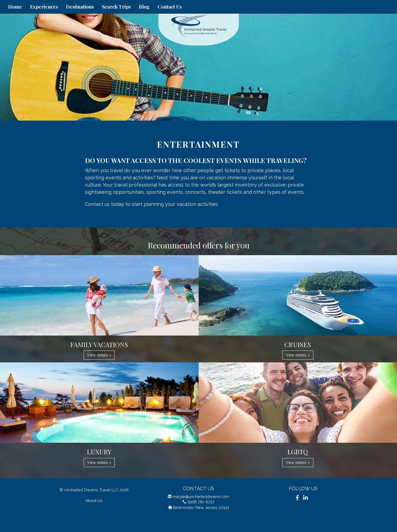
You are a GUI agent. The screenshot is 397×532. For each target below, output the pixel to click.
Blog (144, 7)
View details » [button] (99, 355)
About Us (94, 501)
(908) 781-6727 (201, 502)
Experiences (44, 7)
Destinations (80, 7)
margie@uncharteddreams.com (201, 496)
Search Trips (116, 7)
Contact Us (170, 7)
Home (15, 7)
